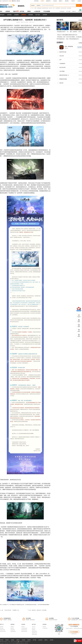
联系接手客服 (2, 630)
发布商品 (23, 627)
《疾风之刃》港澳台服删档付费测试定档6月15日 (67, 35)
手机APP (80, 11)
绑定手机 (34, 628)
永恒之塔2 (50, 8)
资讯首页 (2, 15)
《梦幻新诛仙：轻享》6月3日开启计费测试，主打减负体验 (69, 37)
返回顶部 (52, 640)
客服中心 (74, 11)
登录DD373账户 (3, 631)
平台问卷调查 (47, 11)
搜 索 (79, 5)
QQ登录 (14, 1)
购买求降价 (13, 630)
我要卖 (29, 11)
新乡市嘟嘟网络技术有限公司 (16, 643)
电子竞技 (38, 15)
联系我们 (7, 640)
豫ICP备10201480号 (4, 642)
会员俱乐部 (62, 11)
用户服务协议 (45, 628)
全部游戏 (8, 11)
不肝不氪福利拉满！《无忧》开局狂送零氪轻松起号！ (68, 39)
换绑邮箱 (34, 630)
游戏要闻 (16, 15)
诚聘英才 (18, 640)
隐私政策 (44, 627)
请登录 (10, 1)
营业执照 (24, 640)
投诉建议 (13, 640)
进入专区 (80, 47)
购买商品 (12, 628)
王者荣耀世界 (58, 8)
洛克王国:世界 (63, 8)
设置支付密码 (34, 631)
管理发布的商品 (24, 630)
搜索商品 (12, 627)
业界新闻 (45, 15)
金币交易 (22, 11)
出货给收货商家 (24, 628)
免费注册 (18, 1)
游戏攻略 (31, 15)
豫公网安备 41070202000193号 (24, 642)
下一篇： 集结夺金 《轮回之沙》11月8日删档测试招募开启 (38, 610)
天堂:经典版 (69, 8)
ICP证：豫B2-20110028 (13, 642)
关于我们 (2, 640)
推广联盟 (68, 11)
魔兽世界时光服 (45, 8)
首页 (1, 11)
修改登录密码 (34, 634)
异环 (54, 8)
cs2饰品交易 (37, 11)
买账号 (15, 11)
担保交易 (2, 627)
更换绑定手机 (34, 633)
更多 (80, 20)
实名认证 (34, 627)
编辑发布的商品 (24, 631)
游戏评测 (24, 15)
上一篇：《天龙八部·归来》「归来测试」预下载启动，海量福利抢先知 (10, 610)
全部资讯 (9, 15)
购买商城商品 (13, 631)
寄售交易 (2, 628)
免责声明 (29, 640)
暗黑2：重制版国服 (38, 8)
